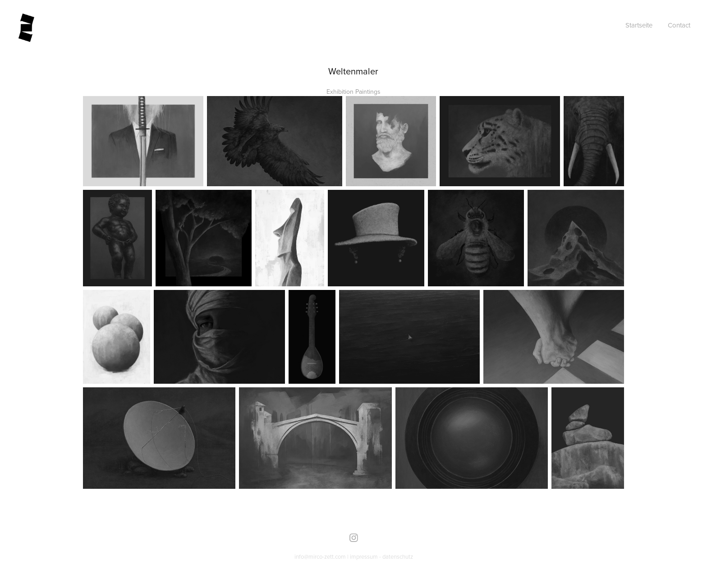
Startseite (639, 25)
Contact (679, 25)
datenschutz (398, 556)
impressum (364, 556)
